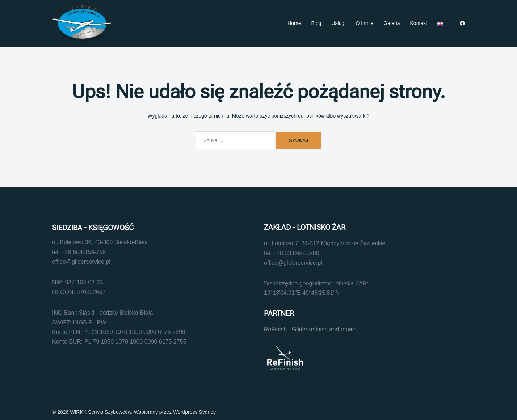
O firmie (364, 23)
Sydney (207, 412)
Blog (316, 23)
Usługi (338, 23)
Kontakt (419, 23)
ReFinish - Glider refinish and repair (310, 329)
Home (294, 23)
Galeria (392, 23)
